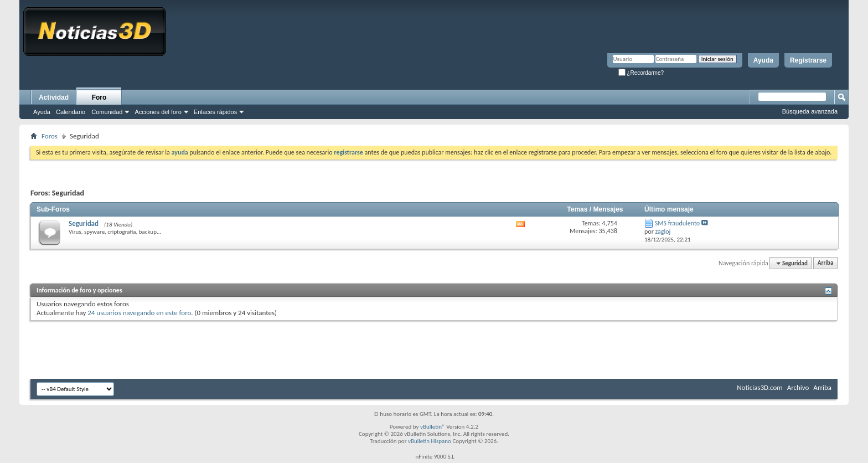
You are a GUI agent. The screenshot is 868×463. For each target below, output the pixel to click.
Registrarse (808, 60)
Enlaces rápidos (215, 112)
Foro (99, 97)
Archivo (798, 387)
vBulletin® (433, 427)
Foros (50, 136)
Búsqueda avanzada (810, 111)
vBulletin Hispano (430, 441)
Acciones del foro (158, 112)
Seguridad (84, 223)
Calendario (71, 112)
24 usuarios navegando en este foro (139, 313)
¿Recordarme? (641, 73)
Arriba (826, 263)
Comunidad (107, 112)
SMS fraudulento (677, 223)
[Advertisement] (434, 346)
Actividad (54, 97)
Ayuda (763, 60)
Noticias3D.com (759, 387)
